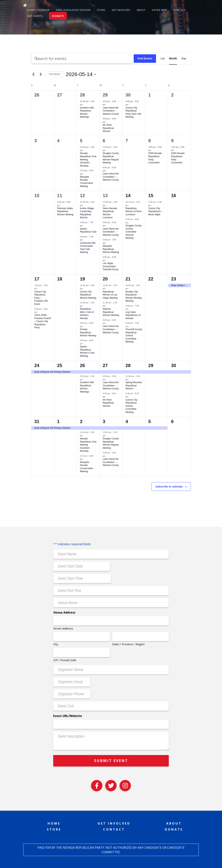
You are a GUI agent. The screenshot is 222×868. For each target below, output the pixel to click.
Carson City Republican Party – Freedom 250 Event (41, 298)
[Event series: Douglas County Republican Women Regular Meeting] (107, 150)
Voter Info (159, 10)
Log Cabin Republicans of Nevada (133, 315)
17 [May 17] (37, 279)
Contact (179, 10)
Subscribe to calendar (169, 487)
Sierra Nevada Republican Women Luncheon (110, 213)
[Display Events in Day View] (184, 59)
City (56, 644)
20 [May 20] (105, 279)
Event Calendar (39, 10)
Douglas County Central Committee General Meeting (133, 232)
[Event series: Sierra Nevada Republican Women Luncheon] (107, 205)
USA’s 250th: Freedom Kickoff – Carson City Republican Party (42, 321)
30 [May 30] (174, 365)
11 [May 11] (60, 196)
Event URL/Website (68, 716)
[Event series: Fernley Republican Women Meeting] (85, 326)
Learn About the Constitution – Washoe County (111, 111)
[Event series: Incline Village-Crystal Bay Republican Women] (85, 205)
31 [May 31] (37, 421)
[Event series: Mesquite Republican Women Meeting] (107, 243)
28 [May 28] (128, 365)
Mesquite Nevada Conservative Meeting (86, 182)
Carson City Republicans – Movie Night (155, 211)
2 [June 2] (81, 421)
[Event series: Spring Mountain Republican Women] (130, 379)
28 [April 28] (82, 95)
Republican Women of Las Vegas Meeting (110, 295)
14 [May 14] (128, 196)
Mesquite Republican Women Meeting (111, 249)
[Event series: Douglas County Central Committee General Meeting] (130, 223)
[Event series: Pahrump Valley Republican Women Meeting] (62, 205)
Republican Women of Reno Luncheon (134, 211)
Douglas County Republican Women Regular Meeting (111, 443)
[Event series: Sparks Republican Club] (85, 226)
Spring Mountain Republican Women (134, 385)
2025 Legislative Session (73, 10)
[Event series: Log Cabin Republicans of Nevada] (130, 309)
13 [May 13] (105, 196)
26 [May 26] (82, 365)
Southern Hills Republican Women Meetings (87, 112)
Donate (58, 16)
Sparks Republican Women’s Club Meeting (87, 351)
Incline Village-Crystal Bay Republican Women (87, 213)
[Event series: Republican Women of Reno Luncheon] (130, 205)
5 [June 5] (150, 421)
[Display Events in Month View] (173, 59)
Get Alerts (35, 16)
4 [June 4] (127, 421)
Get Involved (121, 10)
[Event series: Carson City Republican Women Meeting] (85, 289)
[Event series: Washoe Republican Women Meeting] (107, 306)
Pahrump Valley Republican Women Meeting (65, 211)
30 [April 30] (128, 95)
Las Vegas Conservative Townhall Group (111, 266)
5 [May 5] (81, 141)
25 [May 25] (60, 365)
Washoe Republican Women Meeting (111, 312)
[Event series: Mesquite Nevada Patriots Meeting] (85, 174)
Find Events (145, 58)
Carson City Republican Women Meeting (88, 295)
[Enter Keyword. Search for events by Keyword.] (82, 59)
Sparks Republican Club (88, 230)
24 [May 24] (37, 365)
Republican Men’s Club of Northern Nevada (87, 314)
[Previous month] (33, 74)
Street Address (63, 628)
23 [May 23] (174, 279)
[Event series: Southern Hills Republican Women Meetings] (85, 105)
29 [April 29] (105, 95)
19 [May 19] (82, 279)
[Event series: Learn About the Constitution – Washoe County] (107, 105)
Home (54, 823)
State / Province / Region (128, 644)
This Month (54, 74)
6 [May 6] (104, 141)
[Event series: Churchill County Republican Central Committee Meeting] (130, 326)
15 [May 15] (151, 196)
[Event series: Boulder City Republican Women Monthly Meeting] (130, 289)
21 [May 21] (128, 279)
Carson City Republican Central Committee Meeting (131, 406)
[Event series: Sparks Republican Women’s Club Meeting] (85, 344)
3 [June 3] (104, 421)
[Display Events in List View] (163, 59)
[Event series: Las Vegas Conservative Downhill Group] (107, 260)
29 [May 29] (151, 365)
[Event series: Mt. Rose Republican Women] (107, 122)
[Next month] (41, 74)
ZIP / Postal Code (65, 660)
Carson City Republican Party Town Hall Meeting (133, 112)
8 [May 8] (150, 141)
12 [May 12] (82, 196)
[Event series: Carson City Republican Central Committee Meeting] (130, 397)
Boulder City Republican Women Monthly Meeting (133, 296)
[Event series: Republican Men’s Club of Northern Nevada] (85, 306)
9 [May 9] (172, 141)
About (141, 10)
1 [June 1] (58, 421)
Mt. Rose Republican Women (108, 128)
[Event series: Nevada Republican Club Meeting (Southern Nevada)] (85, 150)
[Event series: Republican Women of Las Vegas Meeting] (107, 289)
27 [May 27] (105, 365)
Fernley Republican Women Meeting (88, 332)
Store (101, 10)
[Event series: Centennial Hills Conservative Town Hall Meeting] (85, 240)
